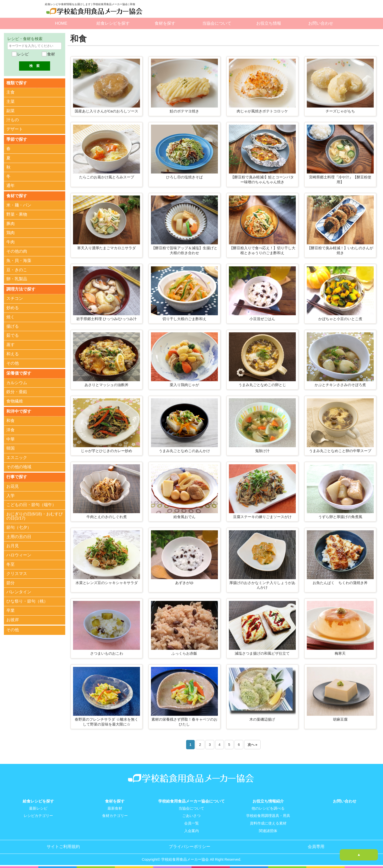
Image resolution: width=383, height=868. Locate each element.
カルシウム (17, 382)
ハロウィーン (19, 555)
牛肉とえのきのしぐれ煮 (107, 517)
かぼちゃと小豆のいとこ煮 (340, 319)
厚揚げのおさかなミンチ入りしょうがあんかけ (262, 585)
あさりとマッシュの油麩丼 (106, 385)
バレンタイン (19, 592)
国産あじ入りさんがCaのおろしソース (106, 111)
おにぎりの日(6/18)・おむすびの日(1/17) (35, 516)
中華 (11, 439)
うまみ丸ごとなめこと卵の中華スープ (340, 451)
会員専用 (316, 846)
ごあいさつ (191, 816)
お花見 (13, 486)
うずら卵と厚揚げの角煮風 (340, 517)
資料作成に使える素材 (268, 823)
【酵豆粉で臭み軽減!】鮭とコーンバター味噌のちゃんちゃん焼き (262, 179)
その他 (13, 363)
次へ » (253, 745)
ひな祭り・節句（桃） (27, 601)
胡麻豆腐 (340, 719)
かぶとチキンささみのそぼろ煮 (340, 385)
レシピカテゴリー (38, 816)
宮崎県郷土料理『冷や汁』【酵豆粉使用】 (340, 179)
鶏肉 (11, 233)
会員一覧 (191, 823)
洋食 (11, 429)
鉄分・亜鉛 (17, 392)
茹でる (13, 335)
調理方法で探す (21, 289)
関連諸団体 (268, 830)
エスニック (17, 457)
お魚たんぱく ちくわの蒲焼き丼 (340, 583)
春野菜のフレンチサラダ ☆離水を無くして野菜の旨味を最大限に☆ (106, 722)
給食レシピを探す (113, 23)
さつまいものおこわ (107, 653)
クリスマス (17, 573)
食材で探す (17, 196)
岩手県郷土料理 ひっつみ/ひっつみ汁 (106, 319)
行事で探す (17, 476)
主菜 (11, 102)
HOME (61, 23)
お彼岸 (13, 619)
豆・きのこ (17, 270)
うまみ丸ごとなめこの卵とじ (262, 385)
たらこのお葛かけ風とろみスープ (107, 177)
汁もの (13, 120)
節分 (11, 582)
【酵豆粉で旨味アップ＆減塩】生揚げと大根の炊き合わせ (184, 250)
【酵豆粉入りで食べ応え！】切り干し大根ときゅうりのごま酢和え (262, 250)
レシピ (22, 54)
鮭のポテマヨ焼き (184, 111)
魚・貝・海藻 (19, 260)
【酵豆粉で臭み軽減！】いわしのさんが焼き (340, 250)
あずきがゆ (184, 583)
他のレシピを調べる (268, 808)
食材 (51, 54)
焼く (11, 317)
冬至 (11, 564)
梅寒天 (340, 653)
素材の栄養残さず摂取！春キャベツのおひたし (184, 722)
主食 (11, 92)
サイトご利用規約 (63, 846)
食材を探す (165, 23)
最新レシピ (38, 808)
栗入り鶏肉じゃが (184, 385)
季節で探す (17, 139)
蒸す (11, 344)
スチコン (15, 298)
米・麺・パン (19, 205)
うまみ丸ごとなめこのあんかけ (184, 451)
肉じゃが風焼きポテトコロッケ (262, 111)
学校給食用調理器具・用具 (268, 816)
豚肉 (11, 223)
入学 (11, 495)
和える (13, 354)
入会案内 (191, 830)
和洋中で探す (19, 411)
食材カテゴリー (115, 816)
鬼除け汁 (262, 451)
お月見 (13, 546)
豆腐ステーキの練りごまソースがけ (262, 517)
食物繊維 (15, 401)
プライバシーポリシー (190, 846)
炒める (13, 308)
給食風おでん (184, 517)
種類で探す (17, 83)
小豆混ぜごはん (262, 319)
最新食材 (115, 808)
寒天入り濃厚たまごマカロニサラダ (106, 248)
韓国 (11, 448)
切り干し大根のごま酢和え (184, 319)
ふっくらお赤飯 (184, 653)
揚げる (13, 326)
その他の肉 (17, 251)
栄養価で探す (19, 373)
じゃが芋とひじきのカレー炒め (106, 451)
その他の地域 (19, 467)
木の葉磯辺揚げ (262, 719)
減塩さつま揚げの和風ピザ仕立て (262, 653)
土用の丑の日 (19, 536)
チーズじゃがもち (340, 111)
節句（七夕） (19, 527)
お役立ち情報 (269, 23)
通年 (11, 186)
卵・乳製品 (17, 279)
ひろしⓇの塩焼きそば (184, 177)
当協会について (217, 23)
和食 (11, 420)
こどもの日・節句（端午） (31, 505)
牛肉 (11, 242)
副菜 (11, 111)
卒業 (11, 610)
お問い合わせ (321, 23)
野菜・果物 (17, 214)
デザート (15, 129)
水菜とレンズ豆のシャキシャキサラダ (107, 583)
